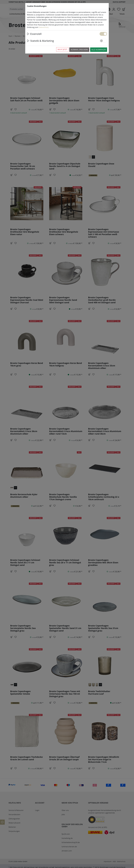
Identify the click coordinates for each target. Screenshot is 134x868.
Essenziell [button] (34, 34)
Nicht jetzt (62, 49)
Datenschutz (43, 27)
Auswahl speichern (79, 50)
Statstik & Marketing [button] (40, 41)
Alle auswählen (99, 50)
